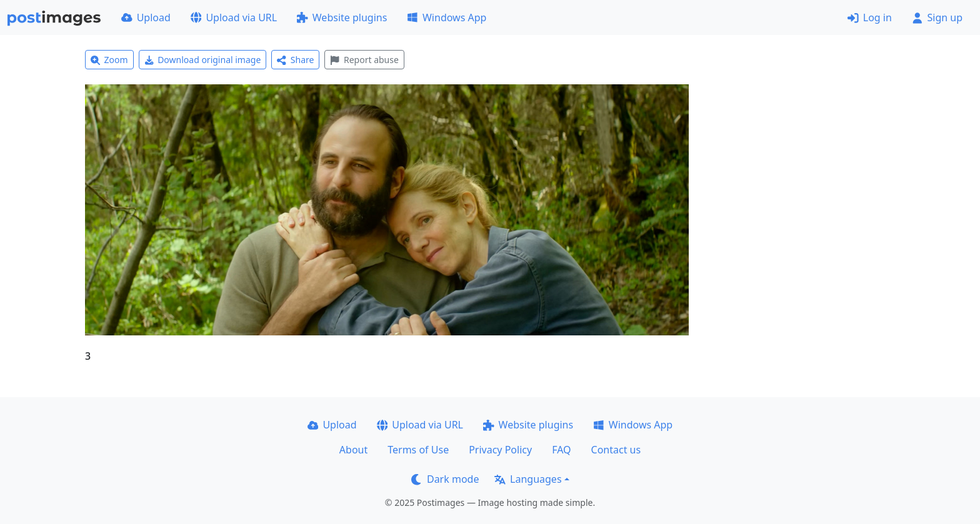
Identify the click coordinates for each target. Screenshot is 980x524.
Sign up (937, 17)
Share (295, 60)
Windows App (447, 17)
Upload (146, 17)
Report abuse (364, 60)
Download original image (203, 60)
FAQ (561, 450)
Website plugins (342, 17)
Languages (528, 479)
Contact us (616, 450)
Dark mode (445, 479)
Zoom (109, 60)
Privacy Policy (500, 450)
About (353, 450)
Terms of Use (418, 450)
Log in (870, 17)
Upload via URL (234, 17)
